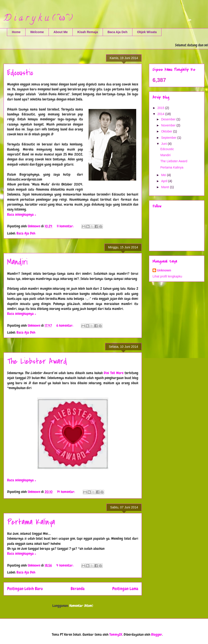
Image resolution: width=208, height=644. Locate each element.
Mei (164, 175)
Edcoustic (20, 73)
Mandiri (17, 262)
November (169, 125)
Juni (164, 144)
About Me (61, 32)
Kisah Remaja (88, 32)
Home (16, 32)
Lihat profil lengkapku (167, 276)
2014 (161, 114)
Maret (166, 187)
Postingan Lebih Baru (25, 589)
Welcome (37, 32)
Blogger (157, 634)
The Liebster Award (37, 361)
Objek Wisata (147, 32)
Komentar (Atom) (81, 606)
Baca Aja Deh (118, 32)
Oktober (167, 131)
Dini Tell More (114, 373)
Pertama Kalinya (31, 522)
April (165, 181)
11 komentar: (66, 226)
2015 (161, 108)
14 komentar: (66, 492)
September (169, 138)
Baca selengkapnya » (22, 214)
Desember (169, 119)
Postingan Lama (125, 589)
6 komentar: (65, 325)
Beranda (78, 589)
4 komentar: (65, 565)
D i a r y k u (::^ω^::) (38, 19)
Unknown (164, 270)
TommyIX (116, 634)
